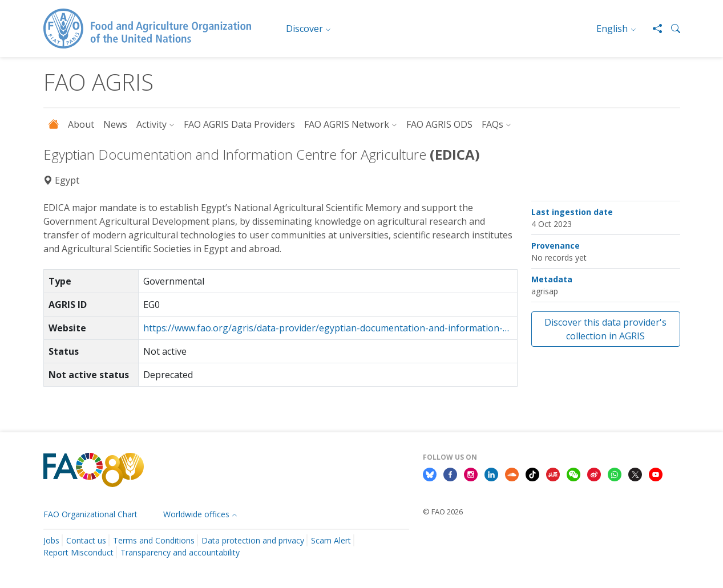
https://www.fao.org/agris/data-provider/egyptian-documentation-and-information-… (326, 328)
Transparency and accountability (180, 552)
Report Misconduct (78, 552)
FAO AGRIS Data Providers (239, 124)
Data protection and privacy (253, 540)
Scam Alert (331, 540)
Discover (304, 29)
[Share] (653, 29)
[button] (671, 29)
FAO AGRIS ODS (439, 124)
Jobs (51, 540)
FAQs (492, 124)
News (115, 124)
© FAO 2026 (443, 512)
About (81, 124)
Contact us (86, 540)
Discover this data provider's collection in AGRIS (605, 329)
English (612, 29)
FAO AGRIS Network (347, 124)
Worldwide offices (196, 514)
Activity (152, 124)
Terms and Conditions (154, 540)
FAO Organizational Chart (90, 514)
